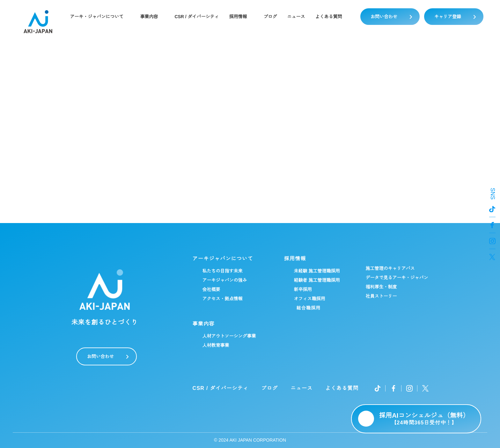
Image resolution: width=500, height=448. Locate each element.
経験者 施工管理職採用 (317, 280)
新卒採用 (303, 289)
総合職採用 (308, 308)
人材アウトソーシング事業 (229, 336)
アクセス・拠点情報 (222, 299)
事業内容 (149, 17)
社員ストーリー (381, 296)
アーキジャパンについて (223, 259)
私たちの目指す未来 (222, 271)
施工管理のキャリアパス (390, 268)
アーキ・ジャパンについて (96, 17)
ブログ (271, 17)
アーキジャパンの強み (224, 280)
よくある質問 (329, 17)
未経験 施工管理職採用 (317, 271)
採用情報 (239, 17)
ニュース (297, 17)
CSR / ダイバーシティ (197, 17)
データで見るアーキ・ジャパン (397, 278)
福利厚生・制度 (381, 287)
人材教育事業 (216, 345)
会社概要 (211, 289)
